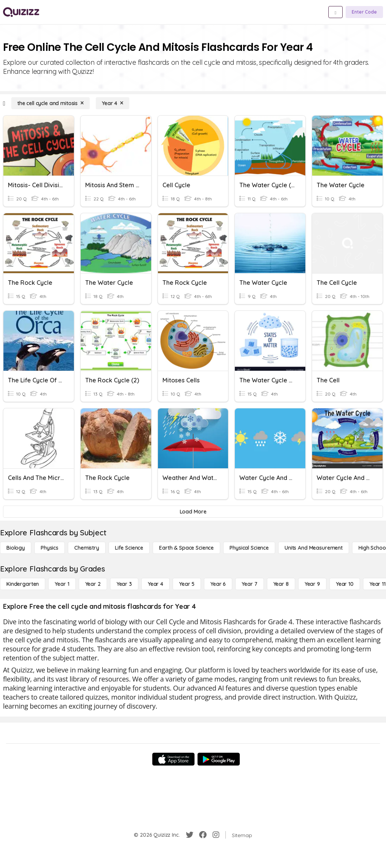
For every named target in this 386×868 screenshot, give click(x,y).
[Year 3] (124, 584)
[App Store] (173, 759)
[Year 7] (249, 584)
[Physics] (50, 548)
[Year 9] (312, 584)
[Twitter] (190, 835)
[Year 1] (62, 584)
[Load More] (193, 512)
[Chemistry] (87, 548)
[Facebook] (203, 835)
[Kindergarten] (23, 584)
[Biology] (16, 548)
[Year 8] (281, 584)
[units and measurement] (314, 548)
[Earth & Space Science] (186, 548)
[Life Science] (129, 548)
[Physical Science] (249, 548)
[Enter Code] (364, 12)
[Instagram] (216, 835)
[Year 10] (345, 584)
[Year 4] (113, 103)
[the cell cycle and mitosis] (51, 103)
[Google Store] (219, 759)
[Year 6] (218, 584)
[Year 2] (93, 584)
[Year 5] (187, 584)
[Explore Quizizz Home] (21, 12)
